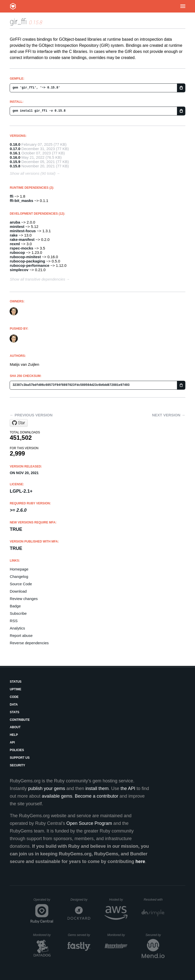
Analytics (17, 628)
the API (128, 788)
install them (97, 788)
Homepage (19, 569)
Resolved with (154, 900)
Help (14, 735)
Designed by (80, 900)
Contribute (20, 720)
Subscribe (18, 613)
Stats (14, 712)
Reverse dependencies (29, 643)
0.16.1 (15, 153)
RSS (14, 621)
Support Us (20, 758)
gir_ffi (18, 21)
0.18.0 (15, 144)
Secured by (155, 935)
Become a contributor (97, 796)
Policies (17, 750)
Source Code (21, 584)
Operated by (43, 901)
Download (18, 591)
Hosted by (118, 900)
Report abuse (21, 635)
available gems (57, 796)
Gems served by (79, 935)
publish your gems (46, 788)
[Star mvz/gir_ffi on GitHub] (19, 423)
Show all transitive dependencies (37, 279)
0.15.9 (15, 162)
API (12, 742)
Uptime (15, 689)
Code (14, 697)
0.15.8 (15, 166)
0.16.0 (15, 157)
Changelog (19, 576)
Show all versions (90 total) (32, 173)
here (140, 861)
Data (14, 705)
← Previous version (31, 415)
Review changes (24, 599)
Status (15, 682)
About (15, 727)
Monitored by (43, 935)
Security (17, 765)
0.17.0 (15, 149)
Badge (15, 606)
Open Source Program (89, 823)
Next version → (169, 415)
